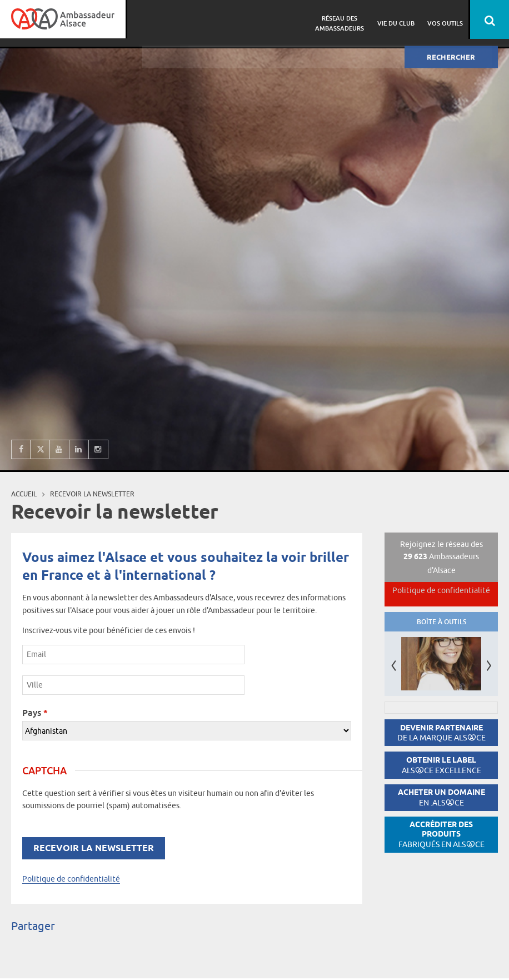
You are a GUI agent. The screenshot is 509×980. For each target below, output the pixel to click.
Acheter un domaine (441, 797)
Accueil (24, 494)
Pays (35, 713)
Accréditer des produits (441, 834)
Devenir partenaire (441, 733)
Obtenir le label (441, 765)
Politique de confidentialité (71, 879)
